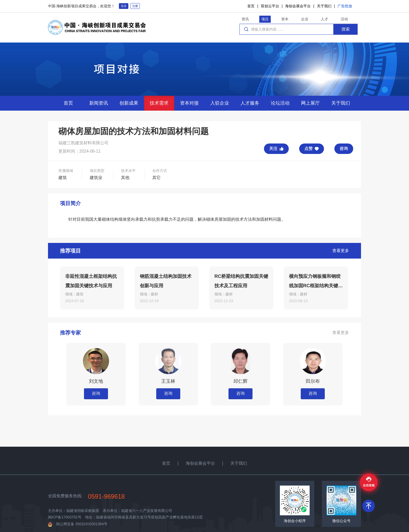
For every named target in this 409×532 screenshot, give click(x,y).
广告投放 (345, 6)
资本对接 (189, 103)
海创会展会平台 (298, 6)
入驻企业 (220, 103)
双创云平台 (270, 6)
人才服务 (250, 103)
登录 (124, 6)
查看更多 (341, 251)
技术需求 (159, 103)
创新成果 (129, 103)
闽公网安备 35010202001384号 (82, 524)
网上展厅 (310, 103)
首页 (251, 6)
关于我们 (324, 6)
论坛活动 (280, 103)
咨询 (344, 148)
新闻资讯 (99, 103)
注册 (135, 6)
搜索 (346, 29)
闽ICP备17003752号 (65, 517)
